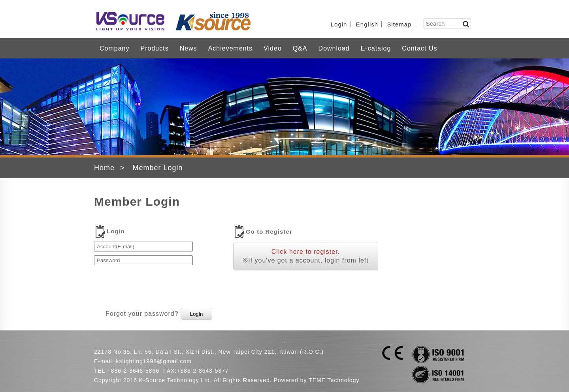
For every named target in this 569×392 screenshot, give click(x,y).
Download (334, 48)
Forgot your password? (142, 314)
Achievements (231, 48)
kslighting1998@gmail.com (154, 361)
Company (114, 48)
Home (104, 168)
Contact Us (419, 48)
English (367, 24)
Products (154, 48)
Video (273, 48)
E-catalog (376, 48)
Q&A (300, 48)
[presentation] (154, 285)
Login (339, 24)
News (188, 48)
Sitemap (399, 24)
